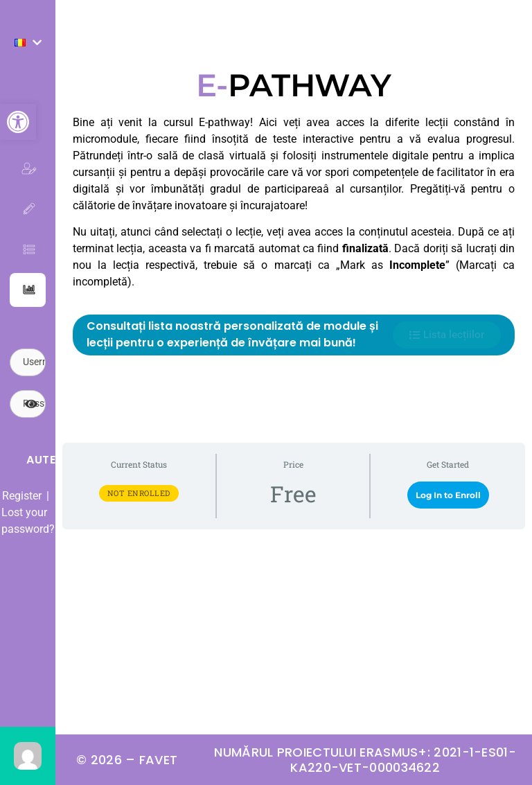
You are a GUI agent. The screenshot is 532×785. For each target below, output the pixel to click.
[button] (18, 122)
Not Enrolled (139, 493)
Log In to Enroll (448, 495)
